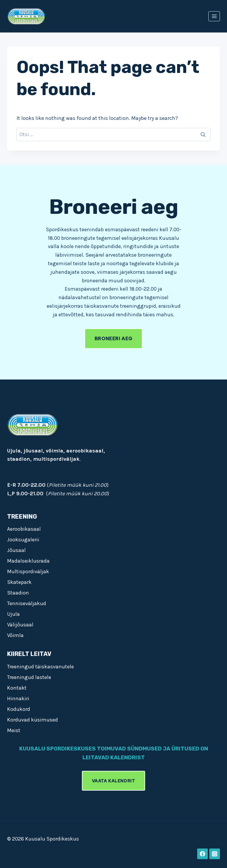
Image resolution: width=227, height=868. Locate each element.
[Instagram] (215, 854)
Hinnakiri (18, 698)
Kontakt (17, 688)
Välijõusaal (20, 625)
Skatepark (19, 582)
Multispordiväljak (28, 571)
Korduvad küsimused (33, 720)
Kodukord (19, 709)
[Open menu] (214, 16)
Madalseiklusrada (28, 561)
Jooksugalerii (23, 540)
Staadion (18, 593)
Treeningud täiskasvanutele (40, 667)
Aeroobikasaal (24, 529)
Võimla (15, 635)
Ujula (13, 614)
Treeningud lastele (29, 677)
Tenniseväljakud (27, 603)
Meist (14, 730)
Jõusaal (16, 550)
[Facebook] (202, 854)
